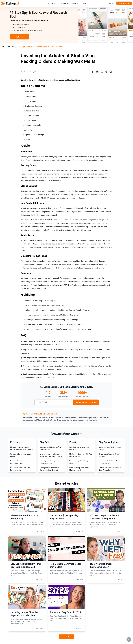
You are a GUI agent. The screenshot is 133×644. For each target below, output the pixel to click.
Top (129, 639)
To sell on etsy (12, 47)
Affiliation (75, 3)
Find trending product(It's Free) (86, 402)
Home (3, 47)
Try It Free (19, 37)
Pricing (84, 3)
